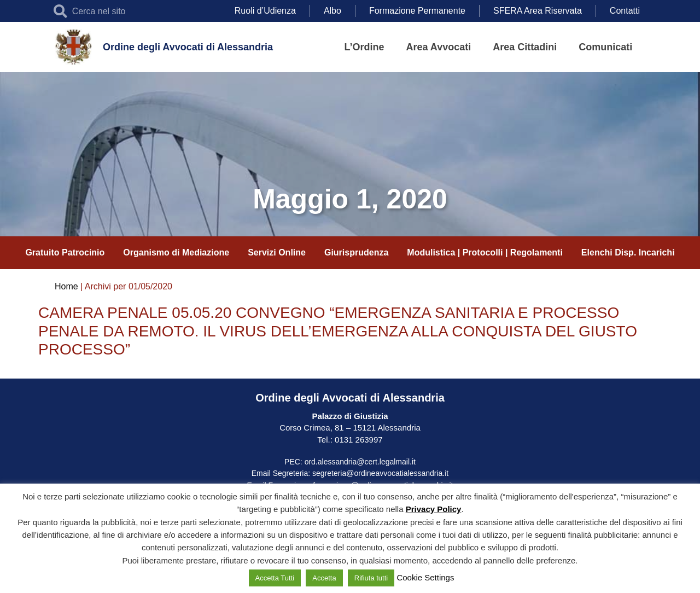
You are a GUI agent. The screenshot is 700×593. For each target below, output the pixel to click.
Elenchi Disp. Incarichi (628, 252)
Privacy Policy (434, 509)
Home (66, 286)
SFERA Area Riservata (538, 11)
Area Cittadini (525, 47)
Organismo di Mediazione (176, 252)
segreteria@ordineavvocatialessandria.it (380, 473)
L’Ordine (364, 47)
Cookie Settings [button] (425, 577)
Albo (332, 11)
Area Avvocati (439, 47)
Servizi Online (277, 252)
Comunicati (605, 47)
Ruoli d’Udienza (265, 11)
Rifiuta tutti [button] (371, 578)
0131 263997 (358, 440)
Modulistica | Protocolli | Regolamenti (485, 252)
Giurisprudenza (356, 252)
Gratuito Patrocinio (65, 252)
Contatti (625, 11)
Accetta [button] (324, 578)
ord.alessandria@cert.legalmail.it (360, 462)
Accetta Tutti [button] (275, 578)
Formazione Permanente (417, 11)
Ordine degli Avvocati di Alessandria (188, 47)
